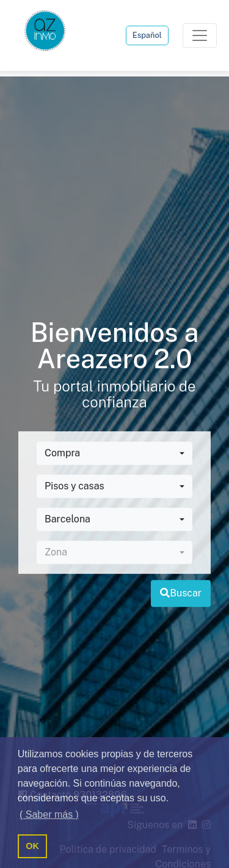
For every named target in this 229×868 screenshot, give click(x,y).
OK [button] (32, 846)
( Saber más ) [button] (49, 814)
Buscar (181, 594)
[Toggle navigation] (200, 35)
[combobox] (114, 454)
